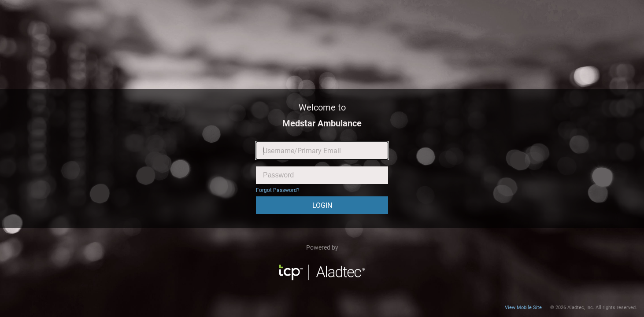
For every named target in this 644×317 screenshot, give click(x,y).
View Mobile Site (523, 308)
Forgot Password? (278, 190)
